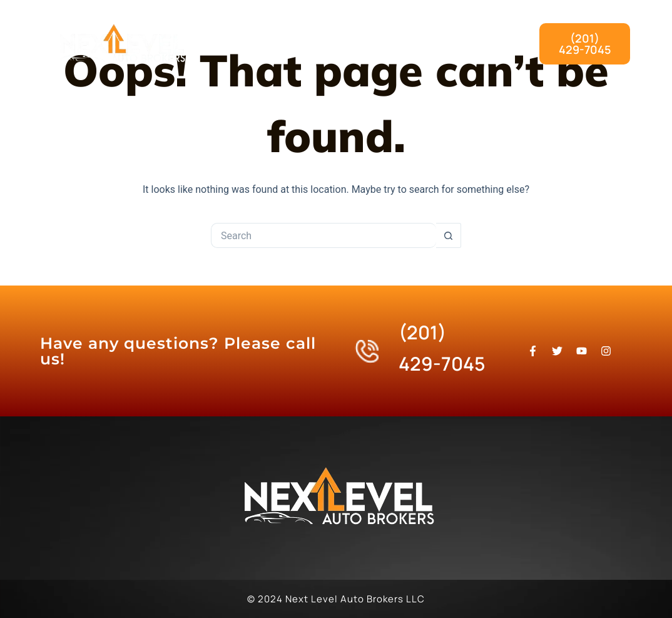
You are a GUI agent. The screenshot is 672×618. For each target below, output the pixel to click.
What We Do (361, 29)
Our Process (456, 29)
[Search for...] (323, 235)
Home (283, 29)
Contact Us (459, 58)
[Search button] (449, 235)
